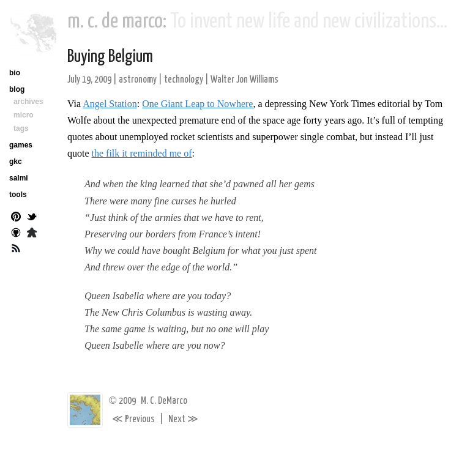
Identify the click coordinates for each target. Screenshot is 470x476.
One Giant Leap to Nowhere (197, 104)
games (21, 145)
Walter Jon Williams (244, 80)
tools (18, 195)
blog (17, 89)
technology (184, 80)
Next (183, 419)
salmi (19, 178)
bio (15, 73)
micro (24, 115)
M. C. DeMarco (164, 401)
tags (21, 128)
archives (28, 102)
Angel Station (110, 104)
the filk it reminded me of (142, 153)
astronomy (138, 80)
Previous (133, 419)
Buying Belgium (110, 57)
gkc (16, 162)
